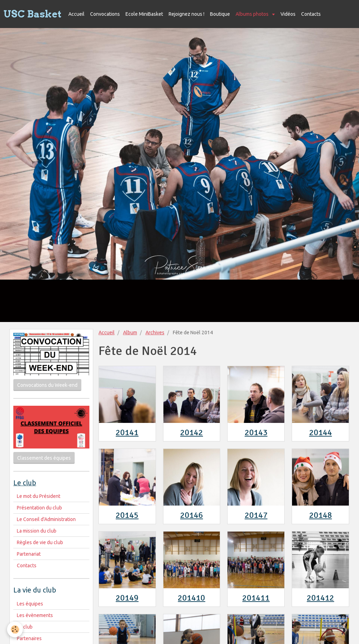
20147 (256, 515)
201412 (320, 598)
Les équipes (30, 604)
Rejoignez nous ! (187, 14)
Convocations (105, 14)
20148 (321, 515)
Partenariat (29, 554)
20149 (127, 598)
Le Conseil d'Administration (46, 519)
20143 (256, 432)
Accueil (76, 14)
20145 (127, 515)
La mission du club (37, 531)
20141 (127, 432)
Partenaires (29, 638)
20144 (321, 432)
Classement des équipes (44, 458)
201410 (191, 598)
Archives (155, 333)
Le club (25, 627)
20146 (192, 515)
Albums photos (253, 14)
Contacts (311, 14)
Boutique (220, 14)
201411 (256, 598)
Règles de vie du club (40, 542)
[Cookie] (15, 629)
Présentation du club (39, 508)
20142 (192, 432)
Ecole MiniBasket (144, 14)
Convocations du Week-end (47, 385)
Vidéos (288, 14)
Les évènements (35, 615)
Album (130, 333)
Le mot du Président (39, 496)
